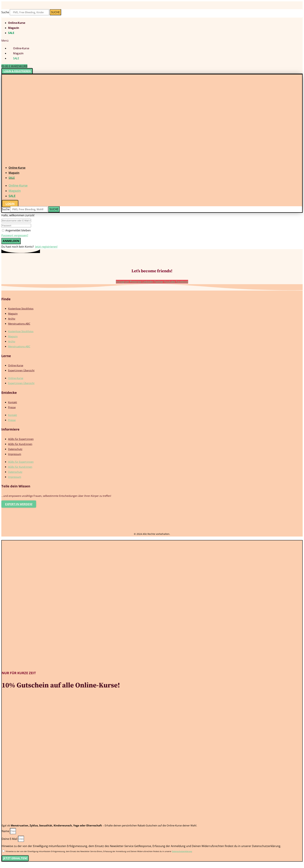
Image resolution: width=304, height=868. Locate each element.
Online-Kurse (17, 23)
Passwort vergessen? (15, 235)
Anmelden (11, 241)
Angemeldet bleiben (18, 230)
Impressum (15, 454)
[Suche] (55, 12)
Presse (12, 407)
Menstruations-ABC (19, 324)
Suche (5, 12)
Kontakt (13, 402)
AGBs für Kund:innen (20, 444)
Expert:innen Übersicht (21, 370)
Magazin (14, 28)
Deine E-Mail (10, 839)
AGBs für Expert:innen (21, 439)
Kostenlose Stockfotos (21, 309)
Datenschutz (15, 449)
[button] (152, 41)
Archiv (12, 319)
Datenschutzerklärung (182, 851)
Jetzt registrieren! (46, 247)
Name (6, 831)
